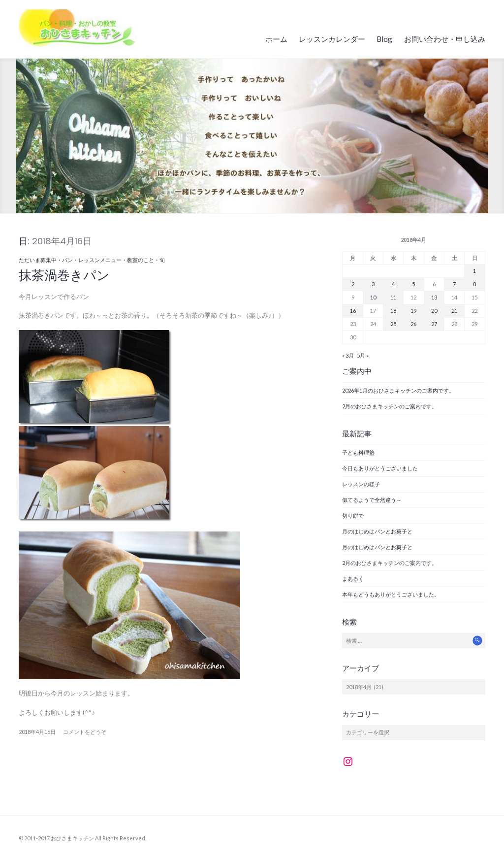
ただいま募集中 (38, 260)
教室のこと (141, 260)
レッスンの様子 (361, 484)
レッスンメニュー (100, 260)
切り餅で (353, 515)
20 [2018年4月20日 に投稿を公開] (434, 311)
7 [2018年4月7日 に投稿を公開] (454, 284)
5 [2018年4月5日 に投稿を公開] (413, 284)
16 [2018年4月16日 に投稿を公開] (353, 311)
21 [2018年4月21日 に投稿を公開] (454, 311)
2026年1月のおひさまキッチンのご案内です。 (398, 390)
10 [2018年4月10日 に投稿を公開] (373, 297)
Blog (384, 39)
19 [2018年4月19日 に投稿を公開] (413, 311)
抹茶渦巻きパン (64, 275)
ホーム (276, 39)
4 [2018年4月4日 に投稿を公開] (393, 284)
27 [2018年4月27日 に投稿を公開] (434, 324)
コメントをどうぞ (85, 732)
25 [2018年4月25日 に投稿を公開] (393, 324)
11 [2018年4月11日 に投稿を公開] (393, 297)
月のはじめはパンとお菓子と (377, 531)
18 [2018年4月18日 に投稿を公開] (393, 311)
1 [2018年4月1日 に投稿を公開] (474, 271)
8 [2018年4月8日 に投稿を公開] (474, 284)
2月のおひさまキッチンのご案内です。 (390, 406)
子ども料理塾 (358, 452)
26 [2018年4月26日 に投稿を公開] (413, 324)
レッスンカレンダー (332, 39)
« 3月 (348, 355)
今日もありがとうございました (380, 468)
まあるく (353, 579)
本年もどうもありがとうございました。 (391, 594)
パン (67, 260)
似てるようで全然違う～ (372, 500)
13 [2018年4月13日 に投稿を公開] (434, 297)
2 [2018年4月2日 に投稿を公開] (353, 284)
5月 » (363, 355)
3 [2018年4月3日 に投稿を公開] (373, 284)
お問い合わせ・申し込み (445, 39)
